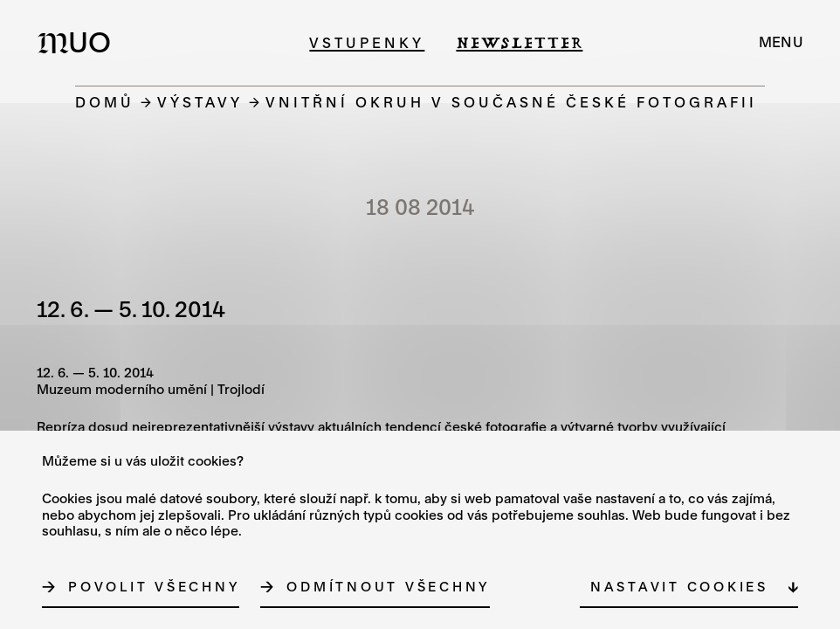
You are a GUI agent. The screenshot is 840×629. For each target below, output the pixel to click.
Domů (105, 102)
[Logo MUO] (79, 42)
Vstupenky (367, 42)
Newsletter (519, 42)
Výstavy (200, 102)
